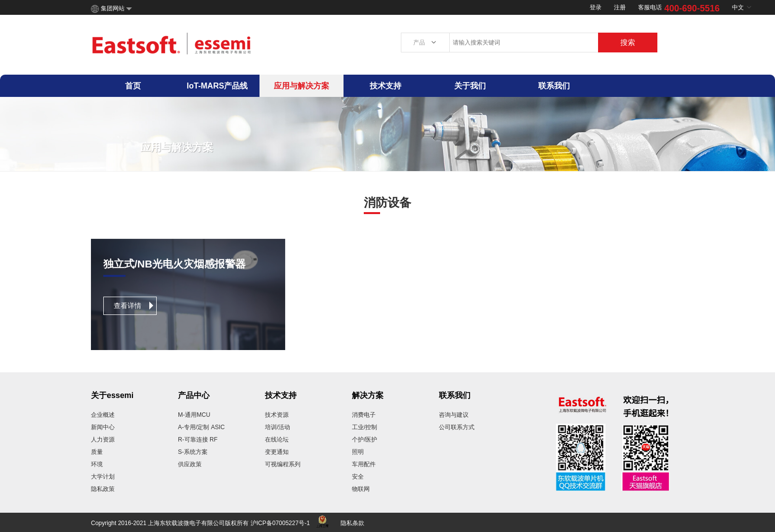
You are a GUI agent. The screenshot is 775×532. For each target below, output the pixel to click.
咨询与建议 (454, 415)
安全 (358, 477)
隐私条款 (352, 523)
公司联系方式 (457, 427)
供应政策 (190, 464)
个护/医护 (365, 440)
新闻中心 (103, 427)
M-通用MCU (194, 415)
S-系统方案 (193, 452)
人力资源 (103, 440)
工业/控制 (365, 427)
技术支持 (386, 86)
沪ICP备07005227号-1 (280, 523)
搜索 (628, 42)
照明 (358, 452)
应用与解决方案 (301, 86)
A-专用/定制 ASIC (201, 427)
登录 (596, 7)
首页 (133, 86)
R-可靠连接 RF (198, 440)
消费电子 (364, 415)
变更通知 (277, 452)
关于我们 (470, 86)
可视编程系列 (283, 464)
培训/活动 (278, 427)
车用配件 (364, 464)
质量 (97, 452)
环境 (97, 464)
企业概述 (103, 415)
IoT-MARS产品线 (217, 86)
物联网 (361, 489)
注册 (620, 7)
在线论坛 (277, 440)
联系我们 (554, 86)
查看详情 (128, 306)
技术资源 (277, 415)
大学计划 (103, 477)
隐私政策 (103, 489)
